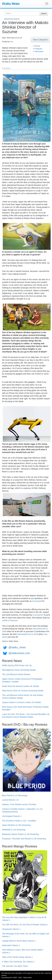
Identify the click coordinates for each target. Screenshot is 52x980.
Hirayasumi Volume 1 (11, 929)
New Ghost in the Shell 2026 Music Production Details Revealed (25, 708)
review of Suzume (10, 620)
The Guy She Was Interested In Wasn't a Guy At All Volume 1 (24, 919)
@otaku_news (17, 647)
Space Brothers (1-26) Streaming (16, 825)
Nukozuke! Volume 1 (11, 945)
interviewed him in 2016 (28, 634)
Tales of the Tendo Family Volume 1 (17, 957)
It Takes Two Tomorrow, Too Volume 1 (18, 962)
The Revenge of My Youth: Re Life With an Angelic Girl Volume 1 (26, 935)
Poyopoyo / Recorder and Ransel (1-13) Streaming (24, 839)
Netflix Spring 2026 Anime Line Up (17, 665)
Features (38, 49)
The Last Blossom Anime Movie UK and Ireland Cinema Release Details (22, 697)
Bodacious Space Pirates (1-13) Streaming (20, 834)
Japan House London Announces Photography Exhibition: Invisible (22, 680)
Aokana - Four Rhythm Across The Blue (19, 804)
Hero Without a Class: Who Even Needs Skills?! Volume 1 (23, 951)
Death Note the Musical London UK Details (21, 686)
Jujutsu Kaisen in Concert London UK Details (21, 702)
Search (44, 13)
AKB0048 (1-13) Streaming (14, 830)
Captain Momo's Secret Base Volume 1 (19, 941)
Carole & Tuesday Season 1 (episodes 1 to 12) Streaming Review (22, 810)
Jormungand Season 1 (12, 816)
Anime (37, 46)
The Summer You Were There (15, 966)
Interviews (39, 51)
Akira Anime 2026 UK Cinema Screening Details (23, 691)
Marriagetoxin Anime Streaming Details (19, 670)
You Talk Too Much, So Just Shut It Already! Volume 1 (25, 925)
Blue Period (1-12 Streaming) (15, 795)
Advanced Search (12, 19)
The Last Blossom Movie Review (16, 674)
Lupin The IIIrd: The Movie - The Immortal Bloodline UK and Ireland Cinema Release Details (26, 716)
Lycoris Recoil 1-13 (10, 800)
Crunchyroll (37, 601)
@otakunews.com (19, 653)
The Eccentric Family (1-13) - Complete (19, 821)
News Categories (40, 40)
